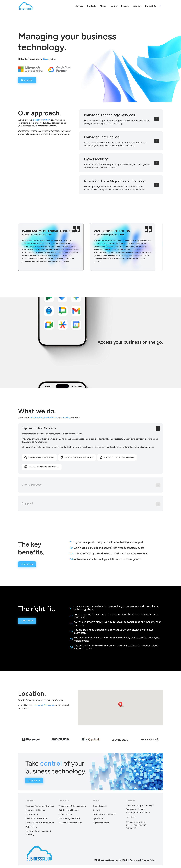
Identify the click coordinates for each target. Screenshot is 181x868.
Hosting (113, 6)
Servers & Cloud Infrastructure (40, 823)
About (103, 6)
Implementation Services (104, 814)
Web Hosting (31, 827)
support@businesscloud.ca (138, 812)
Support (125, 6)
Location (137, 6)
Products (92, 6)
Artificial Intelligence (69, 810)
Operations (98, 818)
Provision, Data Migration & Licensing (38, 833)
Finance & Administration (71, 823)
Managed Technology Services (40, 806)
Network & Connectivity (37, 818)
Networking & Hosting (69, 818)
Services (79, 6)
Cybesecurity (32, 814)
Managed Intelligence (35, 810)
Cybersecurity (66, 814)
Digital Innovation (101, 823)
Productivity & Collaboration (72, 806)
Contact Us (150, 6)
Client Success (99, 806)
